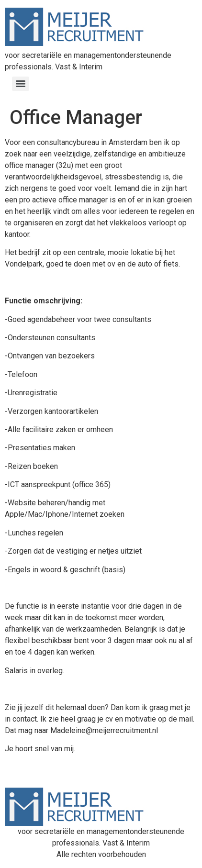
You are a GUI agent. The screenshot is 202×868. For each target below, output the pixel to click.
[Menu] (21, 84)
